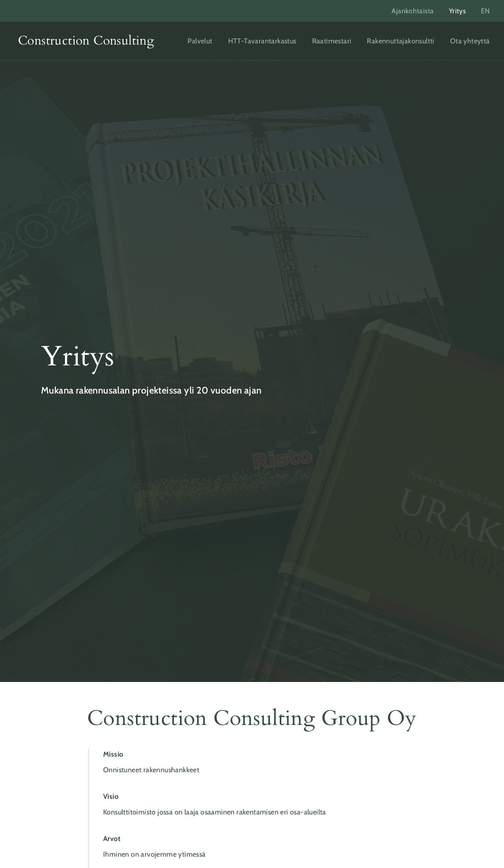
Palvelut (200, 41)
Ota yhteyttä (470, 41)
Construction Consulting (86, 41)
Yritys (456, 11)
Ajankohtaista (411, 11)
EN (485, 11)
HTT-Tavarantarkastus (262, 41)
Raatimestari (332, 41)
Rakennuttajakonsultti (400, 41)
